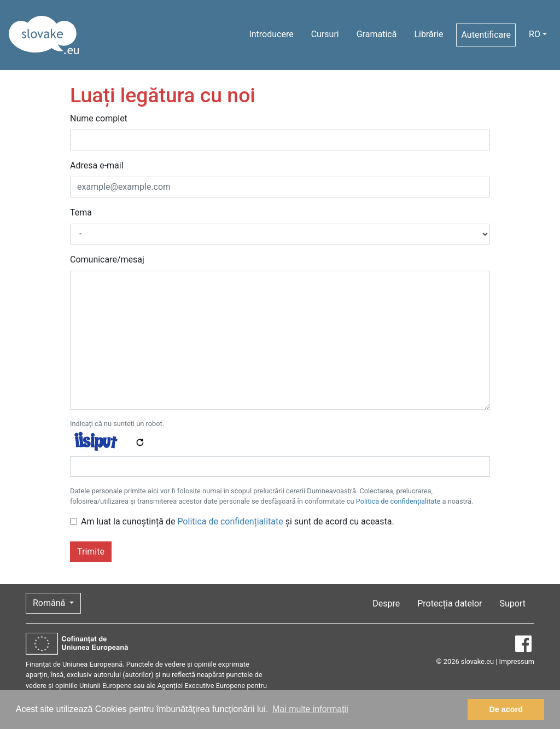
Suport (513, 603)
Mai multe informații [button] (310, 709)
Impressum (517, 661)
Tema (81, 212)
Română (50, 603)
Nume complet (99, 118)
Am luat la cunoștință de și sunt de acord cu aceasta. (238, 521)
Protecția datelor (450, 603)
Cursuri (325, 34)
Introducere (271, 34)
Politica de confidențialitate (398, 501)
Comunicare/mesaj (107, 259)
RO (535, 34)
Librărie (428, 34)
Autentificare (486, 35)
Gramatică (377, 34)
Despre (386, 603)
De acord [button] (506, 709)
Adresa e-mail (97, 165)
